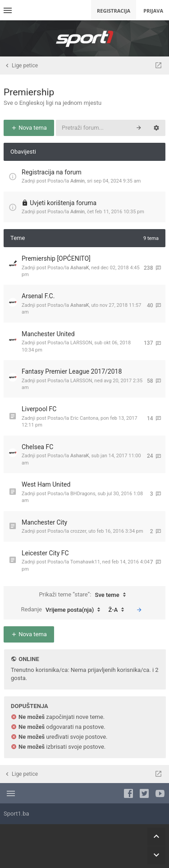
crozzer (78, 531)
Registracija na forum (52, 172)
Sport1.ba (16, 814)
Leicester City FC (45, 553)
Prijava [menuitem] (153, 11)
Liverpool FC (39, 409)
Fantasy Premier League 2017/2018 (72, 371)
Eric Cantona (84, 418)
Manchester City (44, 522)
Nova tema (29, 128)
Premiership (29, 92)
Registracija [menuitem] (114, 11)
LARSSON (81, 343)
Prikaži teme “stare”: (84, 595)
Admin (78, 181)
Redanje (63, 610)
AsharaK (80, 268)
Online (29, 659)
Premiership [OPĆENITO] (56, 258)
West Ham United (46, 484)
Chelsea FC (37, 447)
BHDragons (83, 494)
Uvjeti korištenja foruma (63, 203)
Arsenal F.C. (38, 296)
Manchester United (48, 334)
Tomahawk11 (85, 562)
